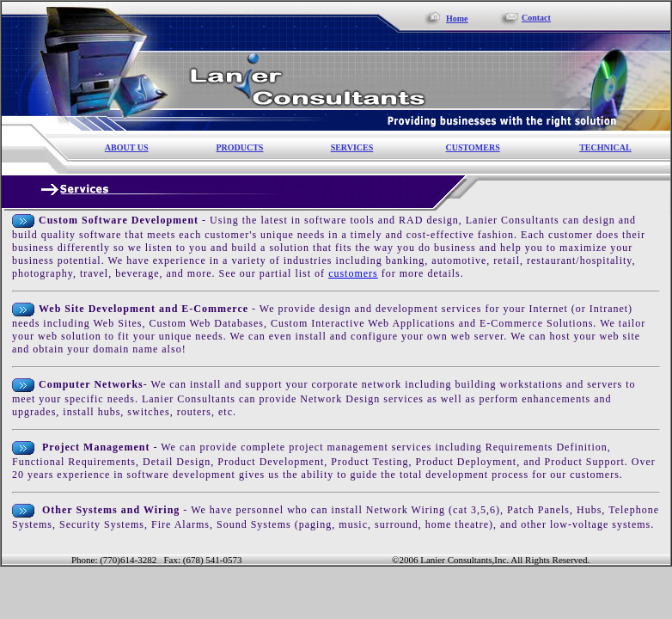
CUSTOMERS (473, 147)
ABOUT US (127, 147)
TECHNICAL (605, 147)
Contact (536, 18)
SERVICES (352, 147)
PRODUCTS (239, 147)
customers (353, 273)
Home (457, 18)
